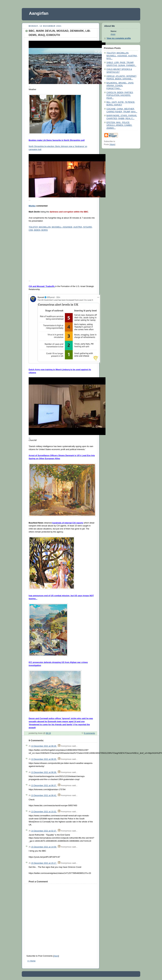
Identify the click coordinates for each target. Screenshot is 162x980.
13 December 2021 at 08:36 (44, 772)
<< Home (31, 961)
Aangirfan (39, 13)
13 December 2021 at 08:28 (44, 746)
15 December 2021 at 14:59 (44, 847)
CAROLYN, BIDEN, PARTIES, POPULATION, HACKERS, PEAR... (120, 95)
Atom (56, 956)
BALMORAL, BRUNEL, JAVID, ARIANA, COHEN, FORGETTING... (120, 86)
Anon (113, 34)
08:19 (48, 733)
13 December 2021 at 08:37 (44, 786)
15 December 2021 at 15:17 (44, 863)
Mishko (32, 206)
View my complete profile (119, 38)
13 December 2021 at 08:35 (44, 759)
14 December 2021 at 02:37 (44, 831)
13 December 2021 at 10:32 (44, 812)
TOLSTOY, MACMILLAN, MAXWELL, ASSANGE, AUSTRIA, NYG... (122, 56)
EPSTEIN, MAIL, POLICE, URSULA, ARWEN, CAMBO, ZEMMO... (119, 125)
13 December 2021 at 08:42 (44, 795)
